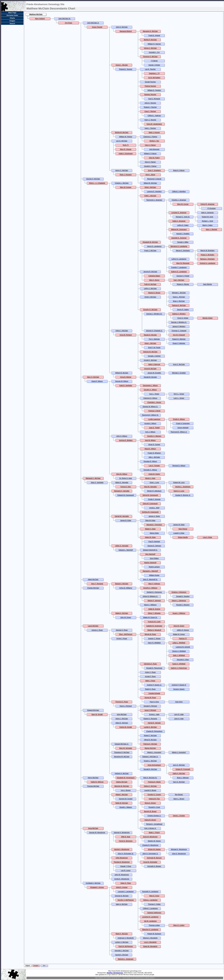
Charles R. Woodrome (150, 845)
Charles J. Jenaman (179, 200)
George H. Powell (183, 276)
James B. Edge (126, 520)
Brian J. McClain (179, 301)
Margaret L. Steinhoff (150, 571)
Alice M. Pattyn (154, 158)
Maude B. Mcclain (150, 335)
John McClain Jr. (93, 23)
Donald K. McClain (150, 769)
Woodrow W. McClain (122, 757)
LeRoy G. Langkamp (179, 259)
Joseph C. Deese (154, 638)
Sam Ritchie (207, 284)
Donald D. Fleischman (154, 668)
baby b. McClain (122, 904)
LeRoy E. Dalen (183, 225)
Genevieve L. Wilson (150, 385)
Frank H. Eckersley (183, 423)
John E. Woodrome (179, 854)
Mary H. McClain (93, 377)
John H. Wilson (122, 436)
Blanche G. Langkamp (150, 929)
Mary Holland (40, 19)
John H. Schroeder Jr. (150, 854)
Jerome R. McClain (150, 272)
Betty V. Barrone (154, 364)
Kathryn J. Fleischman (179, 668)
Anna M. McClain (150, 369)
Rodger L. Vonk (207, 221)
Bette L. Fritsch (154, 832)
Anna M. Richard (126, 335)
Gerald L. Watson (126, 807)
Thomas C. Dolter (154, 904)
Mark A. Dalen (207, 225)
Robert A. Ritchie (183, 284)
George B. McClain (122, 896)
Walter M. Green (179, 634)
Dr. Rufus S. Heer (126, 478)
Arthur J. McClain (122, 331)
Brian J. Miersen (183, 778)
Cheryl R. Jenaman (207, 204)
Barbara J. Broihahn (207, 259)
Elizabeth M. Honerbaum (126, 778)
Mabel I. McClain (122, 795)
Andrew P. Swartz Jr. (154, 685)
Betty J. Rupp (150, 681)
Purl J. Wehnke (154, 339)
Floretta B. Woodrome (122, 862)
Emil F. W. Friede (154, 347)
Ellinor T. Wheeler (154, 613)
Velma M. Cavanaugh (150, 495)
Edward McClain (93, 710)
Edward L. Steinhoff (126, 550)
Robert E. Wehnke (179, 339)
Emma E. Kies (126, 487)
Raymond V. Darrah (154, 179)
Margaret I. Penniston (154, 525)
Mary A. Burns (154, 280)
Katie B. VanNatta (126, 385)
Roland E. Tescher (126, 69)
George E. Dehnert (154, 546)
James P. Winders (179, 326)
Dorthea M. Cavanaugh (150, 512)
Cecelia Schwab (154, 693)
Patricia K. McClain (179, 305)
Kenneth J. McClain (122, 951)
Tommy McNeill (183, 428)
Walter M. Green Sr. (150, 617)
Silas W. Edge (150, 520)
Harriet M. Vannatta (122, 516)
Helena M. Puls (154, 799)
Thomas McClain (93, 786)
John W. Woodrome (122, 875)
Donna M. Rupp (150, 698)
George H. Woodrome (122, 832)
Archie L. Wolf (154, 508)
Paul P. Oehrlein (154, 541)
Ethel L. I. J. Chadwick (97, 183)
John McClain (122, 714)
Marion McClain (150, 748)
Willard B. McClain (150, 183)
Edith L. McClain (150, 196)
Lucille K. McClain (150, 727)
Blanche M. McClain (122, 786)
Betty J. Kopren (154, 132)
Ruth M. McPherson (126, 946)
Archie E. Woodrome (122, 879)
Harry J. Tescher (150, 120)
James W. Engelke (154, 373)
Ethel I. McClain (150, 187)
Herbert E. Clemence (154, 592)
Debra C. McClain (150, 786)
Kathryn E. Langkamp (179, 272)
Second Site (115, 978)
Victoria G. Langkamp (208, 263)
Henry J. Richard (126, 706)
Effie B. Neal (126, 837)
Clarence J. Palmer (150, 137)
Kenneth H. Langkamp (150, 892)
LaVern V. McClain (122, 942)
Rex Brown (179, 795)
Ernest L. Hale (154, 714)
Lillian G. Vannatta (122, 546)
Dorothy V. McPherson (126, 900)
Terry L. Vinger (179, 394)
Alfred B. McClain (150, 740)
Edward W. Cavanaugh (126, 495)
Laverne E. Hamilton (154, 191)
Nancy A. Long (179, 491)
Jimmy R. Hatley (183, 310)
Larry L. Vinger (179, 398)
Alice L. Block (150, 175)
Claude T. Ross (126, 866)
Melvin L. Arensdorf (154, 752)
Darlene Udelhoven (154, 913)
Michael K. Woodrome (179, 849)
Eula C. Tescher (150, 111)
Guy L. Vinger (154, 394)
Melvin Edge (154, 533)
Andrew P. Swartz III (179, 685)
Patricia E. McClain (150, 744)
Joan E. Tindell (154, 428)
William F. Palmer (150, 153)
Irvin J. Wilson (150, 432)
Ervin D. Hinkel (183, 318)
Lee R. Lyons (126, 870)
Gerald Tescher (150, 82)
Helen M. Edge (150, 537)
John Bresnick (154, 149)
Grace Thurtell (97, 27)
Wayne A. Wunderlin (150, 938)
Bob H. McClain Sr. (150, 778)
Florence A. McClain (150, 56)
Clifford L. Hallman (154, 116)
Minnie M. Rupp (150, 634)
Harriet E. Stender (154, 723)
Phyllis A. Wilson (179, 419)
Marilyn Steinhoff (150, 563)
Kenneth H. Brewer (154, 866)
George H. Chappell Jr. (154, 331)
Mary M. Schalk (97, 714)
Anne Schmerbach (154, 765)
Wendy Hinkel (207, 318)
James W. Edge (179, 525)
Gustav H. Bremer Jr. (183, 495)
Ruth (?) (126, 145)
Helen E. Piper (126, 883)
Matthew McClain (36, 14)
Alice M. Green (179, 626)
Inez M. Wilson (150, 440)
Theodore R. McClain (122, 752)
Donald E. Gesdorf (183, 596)
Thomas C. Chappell (179, 331)
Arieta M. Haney (154, 474)
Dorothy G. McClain (150, 310)
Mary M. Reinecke (183, 263)
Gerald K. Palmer (150, 166)
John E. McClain (122, 27)
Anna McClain (93, 828)
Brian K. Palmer (179, 170)
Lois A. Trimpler (154, 466)
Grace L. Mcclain (122, 65)
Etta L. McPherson (126, 634)
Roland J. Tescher (150, 107)
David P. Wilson (97, 381)
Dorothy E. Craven (154, 795)
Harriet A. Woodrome (122, 849)
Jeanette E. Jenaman (179, 238)
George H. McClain (93, 179)
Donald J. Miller (183, 242)
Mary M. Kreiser (126, 187)
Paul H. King (154, 702)
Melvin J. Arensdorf (179, 752)
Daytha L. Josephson (183, 487)
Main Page (12, 13)
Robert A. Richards (150, 719)
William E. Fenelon (154, 90)
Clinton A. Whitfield (179, 651)
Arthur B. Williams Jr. (150, 596)
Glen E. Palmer (150, 162)
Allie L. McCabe (154, 457)
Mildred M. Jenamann (179, 229)
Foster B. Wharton (154, 453)
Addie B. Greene (154, 609)
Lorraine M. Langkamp (150, 917)
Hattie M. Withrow (97, 782)
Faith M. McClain (150, 284)
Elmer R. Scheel (154, 444)
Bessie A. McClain (122, 584)
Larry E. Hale (179, 714)
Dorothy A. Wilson (150, 390)
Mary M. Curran (183, 204)
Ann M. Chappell (179, 335)
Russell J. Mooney (183, 605)
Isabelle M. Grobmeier (154, 626)
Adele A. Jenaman (179, 221)
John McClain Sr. (65, 19)
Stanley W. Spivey (154, 841)
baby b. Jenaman (207, 213)
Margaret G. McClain (150, 31)
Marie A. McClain (122, 934)
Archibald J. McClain (93, 883)
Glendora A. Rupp (150, 664)
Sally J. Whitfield (179, 655)
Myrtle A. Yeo (154, 141)
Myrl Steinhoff (150, 554)
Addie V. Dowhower (126, 153)
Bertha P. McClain (150, 40)
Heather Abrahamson (115, 973)
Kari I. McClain (179, 280)
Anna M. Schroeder (150, 862)
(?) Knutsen (211, 208)
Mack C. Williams (150, 605)
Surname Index (12, 15)
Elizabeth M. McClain (150, 242)
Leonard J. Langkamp (126, 892)
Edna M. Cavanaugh (150, 504)
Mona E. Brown (150, 803)
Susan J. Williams (179, 613)
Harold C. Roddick (183, 234)
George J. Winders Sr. (154, 314)
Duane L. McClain (150, 761)
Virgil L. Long (154, 482)
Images (12, 21)
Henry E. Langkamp (154, 246)
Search (12, 24)
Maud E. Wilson (150, 449)
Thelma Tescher (150, 86)
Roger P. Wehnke (179, 343)
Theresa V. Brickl (154, 411)
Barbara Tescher (150, 94)
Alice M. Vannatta (150, 487)
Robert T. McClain (150, 735)
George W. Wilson (122, 381)
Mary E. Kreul (154, 896)
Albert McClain (93, 579)
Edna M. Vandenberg (154, 124)
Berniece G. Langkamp (179, 246)
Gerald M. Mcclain (150, 377)
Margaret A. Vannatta (122, 491)
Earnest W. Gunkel (126, 799)
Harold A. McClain (122, 955)
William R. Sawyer (154, 44)
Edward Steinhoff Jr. (150, 550)
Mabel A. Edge (150, 529)
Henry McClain (93, 778)
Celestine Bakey (154, 276)
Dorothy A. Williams (150, 588)
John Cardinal (136, 978)
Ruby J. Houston (126, 175)
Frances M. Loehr (154, 622)
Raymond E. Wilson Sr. (150, 415)
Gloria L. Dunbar (179, 816)
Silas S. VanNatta (97, 482)
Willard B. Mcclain (122, 373)
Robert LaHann (154, 567)
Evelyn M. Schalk (126, 727)
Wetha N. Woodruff (154, 630)
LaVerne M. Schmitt (183, 647)
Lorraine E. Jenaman (179, 213)
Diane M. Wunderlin (150, 946)
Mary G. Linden (179, 925)
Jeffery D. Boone (183, 630)
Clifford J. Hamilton (179, 191)
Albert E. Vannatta (122, 482)
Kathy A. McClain (179, 773)
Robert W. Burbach (154, 934)
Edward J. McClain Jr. (150, 757)
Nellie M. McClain (122, 803)
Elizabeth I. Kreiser (97, 887)
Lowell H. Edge (179, 533)
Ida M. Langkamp (150, 921)
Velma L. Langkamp (150, 900)
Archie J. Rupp (122, 638)
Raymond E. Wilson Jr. (179, 432)
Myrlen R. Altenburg (154, 491)
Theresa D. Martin (154, 782)
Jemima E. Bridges (126, 440)
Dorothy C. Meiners (154, 436)
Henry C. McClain (122, 170)
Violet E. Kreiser (122, 887)
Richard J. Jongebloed (154, 824)
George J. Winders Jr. (179, 322)
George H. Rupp (122, 630)
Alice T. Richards (97, 584)
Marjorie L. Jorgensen (126, 959)
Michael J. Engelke (179, 373)
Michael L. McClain (179, 293)
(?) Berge (154, 61)
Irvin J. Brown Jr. (150, 828)
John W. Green (126, 617)
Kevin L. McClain (179, 297)
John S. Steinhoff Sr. (150, 579)
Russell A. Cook (154, 807)
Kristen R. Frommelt (183, 769)
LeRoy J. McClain (150, 288)
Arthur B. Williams (126, 588)
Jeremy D (152, 978)
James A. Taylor (154, 516)
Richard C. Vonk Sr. (183, 217)
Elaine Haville (183, 537)
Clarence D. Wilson (150, 398)
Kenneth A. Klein (183, 660)
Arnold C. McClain (150, 360)
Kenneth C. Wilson (150, 470)
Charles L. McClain (122, 183)
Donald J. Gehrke (154, 356)
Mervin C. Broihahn (183, 250)
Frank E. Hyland (154, 35)
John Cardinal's (107, 978)
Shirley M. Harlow (154, 849)
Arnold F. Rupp (150, 676)
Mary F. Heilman (154, 584)
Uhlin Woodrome (122, 858)
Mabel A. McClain (122, 613)
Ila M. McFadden (154, 78)
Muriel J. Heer (150, 478)
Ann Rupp (68, 23)
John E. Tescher (150, 103)
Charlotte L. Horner (154, 402)
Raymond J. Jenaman (154, 200)
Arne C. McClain (179, 364)
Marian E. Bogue (154, 293)
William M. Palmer (126, 137)
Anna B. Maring (126, 377)
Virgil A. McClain (150, 297)
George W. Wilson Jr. (150, 407)
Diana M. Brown (150, 820)
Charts (12, 18)
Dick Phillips (154, 558)
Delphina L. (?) (154, 73)
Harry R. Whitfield (154, 643)
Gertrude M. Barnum (154, 858)
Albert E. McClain (122, 723)
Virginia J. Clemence (179, 592)
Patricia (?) (183, 638)
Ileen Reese (183, 529)
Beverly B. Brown (150, 811)
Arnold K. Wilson (150, 423)
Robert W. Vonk (207, 217)
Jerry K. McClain (179, 765)
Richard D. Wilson (179, 466)
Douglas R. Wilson (150, 461)
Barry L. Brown (179, 799)
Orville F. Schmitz (154, 499)
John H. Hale (179, 719)
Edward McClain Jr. (122, 744)
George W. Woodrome (97, 832)
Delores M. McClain (150, 352)
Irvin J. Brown (126, 790)
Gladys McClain (122, 782)
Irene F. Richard (150, 710)
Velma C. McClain (150, 48)
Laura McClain (93, 626)
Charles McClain (93, 588)
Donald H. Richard (150, 706)
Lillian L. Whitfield (179, 643)
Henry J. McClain (122, 719)
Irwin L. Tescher (150, 128)
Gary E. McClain (179, 782)
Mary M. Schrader (126, 748)
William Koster (154, 575)
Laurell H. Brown (150, 790)
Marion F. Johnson (154, 601)
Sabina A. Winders (179, 314)
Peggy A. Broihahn (207, 255)
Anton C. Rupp (150, 672)
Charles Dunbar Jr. (154, 816)
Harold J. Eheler (154, 65)
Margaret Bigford (126, 31)
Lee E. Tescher (150, 69)
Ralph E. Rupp (150, 689)
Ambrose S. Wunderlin (126, 938)
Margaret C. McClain (93, 478)
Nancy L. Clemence (179, 601)
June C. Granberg (154, 170)
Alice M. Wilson (122, 474)
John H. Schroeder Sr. (126, 854)
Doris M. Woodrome (150, 837)
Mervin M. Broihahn (208, 250)
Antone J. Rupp (97, 630)
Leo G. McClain (122, 141)
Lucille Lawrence (154, 419)
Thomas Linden (154, 925)
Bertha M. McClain (122, 132)
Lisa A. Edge (208, 537)
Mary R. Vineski (126, 149)
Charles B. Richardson (154, 731)
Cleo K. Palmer (150, 145)
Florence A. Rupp (122, 702)
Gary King (179, 702)
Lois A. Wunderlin (150, 942)
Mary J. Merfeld (211, 229)
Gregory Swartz (179, 689)
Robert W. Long (179, 482)
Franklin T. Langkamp (179, 267)
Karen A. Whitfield (179, 664)
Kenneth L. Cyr (154, 52)
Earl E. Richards (154, 99)
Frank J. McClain (150, 250)
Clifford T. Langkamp (150, 908)
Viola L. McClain (150, 343)
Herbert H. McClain (122, 773)
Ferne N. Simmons (126, 841)
